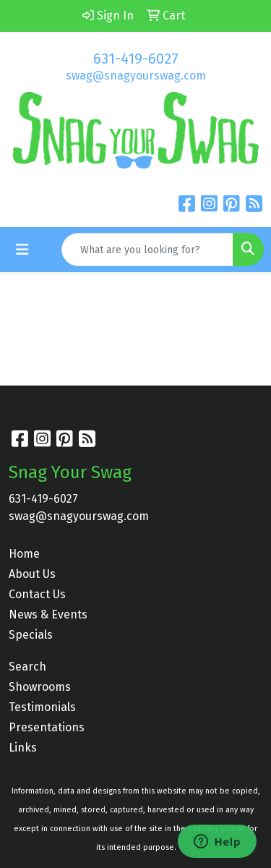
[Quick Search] (147, 250)
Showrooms (40, 687)
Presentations (47, 727)
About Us (32, 574)
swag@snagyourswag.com (136, 76)
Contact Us (37, 594)
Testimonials (42, 707)
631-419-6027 (136, 59)
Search (27, 667)
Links (23, 748)
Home (24, 554)
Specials (31, 635)
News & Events (48, 614)
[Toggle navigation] (22, 250)
